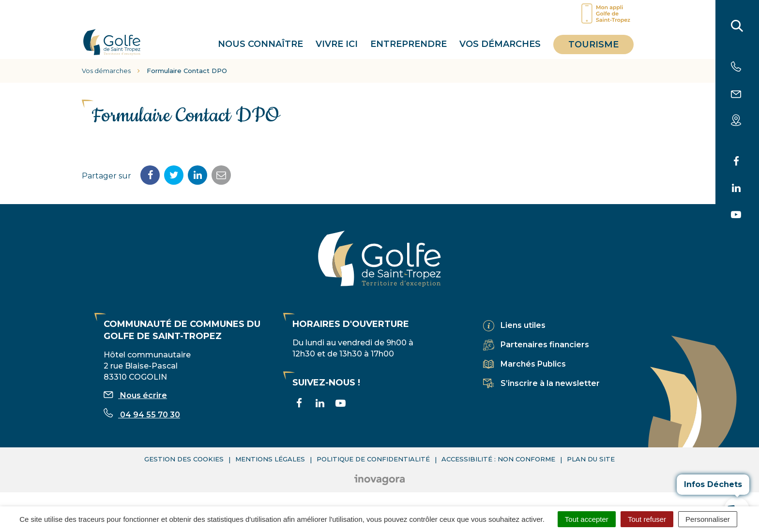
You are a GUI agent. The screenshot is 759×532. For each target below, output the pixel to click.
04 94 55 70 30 (142, 415)
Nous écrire (135, 395)
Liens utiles (523, 325)
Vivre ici (337, 44)
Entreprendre (409, 44)
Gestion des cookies (184, 459)
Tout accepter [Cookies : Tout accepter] (587, 519)
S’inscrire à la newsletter (550, 383)
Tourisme (593, 44)
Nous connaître (260, 44)
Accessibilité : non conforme (498, 459)
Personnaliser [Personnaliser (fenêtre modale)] (708, 519)
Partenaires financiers (545, 345)
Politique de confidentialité (373, 459)
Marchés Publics (533, 364)
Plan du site (591, 459)
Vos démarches (500, 44)
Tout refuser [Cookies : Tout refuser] (647, 519)
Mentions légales (270, 459)
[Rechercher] (737, 28)
